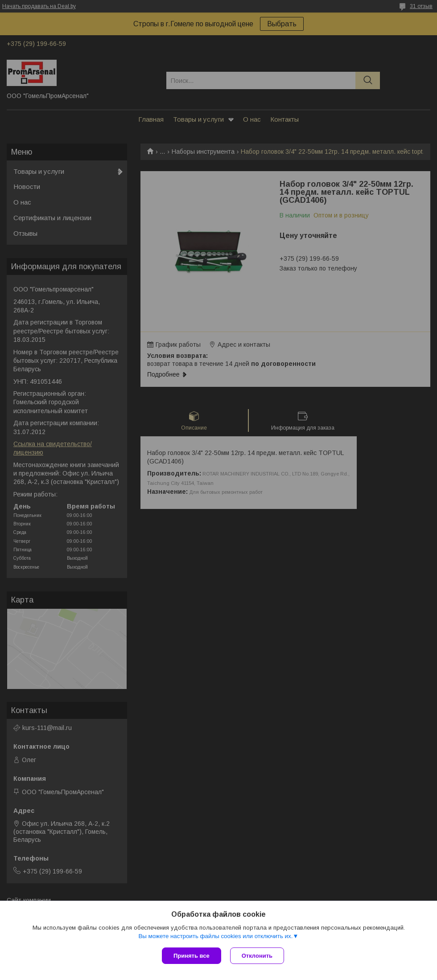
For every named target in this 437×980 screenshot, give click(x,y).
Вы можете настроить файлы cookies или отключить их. (215, 936)
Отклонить (257, 956)
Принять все (192, 956)
